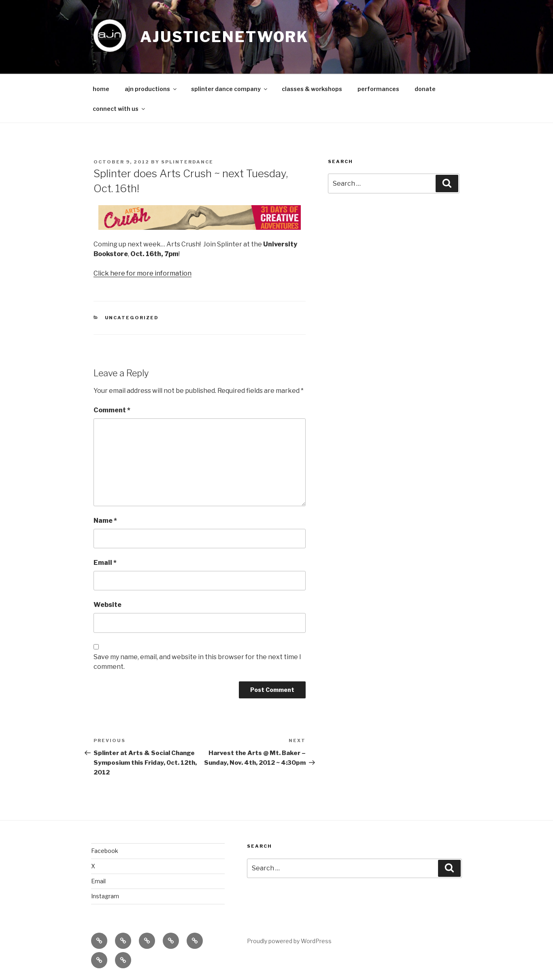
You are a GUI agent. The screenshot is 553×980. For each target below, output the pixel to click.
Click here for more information (143, 273)
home (101, 89)
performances (378, 89)
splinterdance (187, 162)
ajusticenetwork (224, 37)
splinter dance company (230, 89)
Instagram (105, 896)
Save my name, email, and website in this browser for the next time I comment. (197, 662)
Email (105, 563)
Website (107, 605)
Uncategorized (132, 318)
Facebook (105, 851)
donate (425, 89)
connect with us (119, 109)
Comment (112, 410)
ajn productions (151, 89)
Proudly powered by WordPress (289, 941)
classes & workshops (312, 89)
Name (105, 521)
